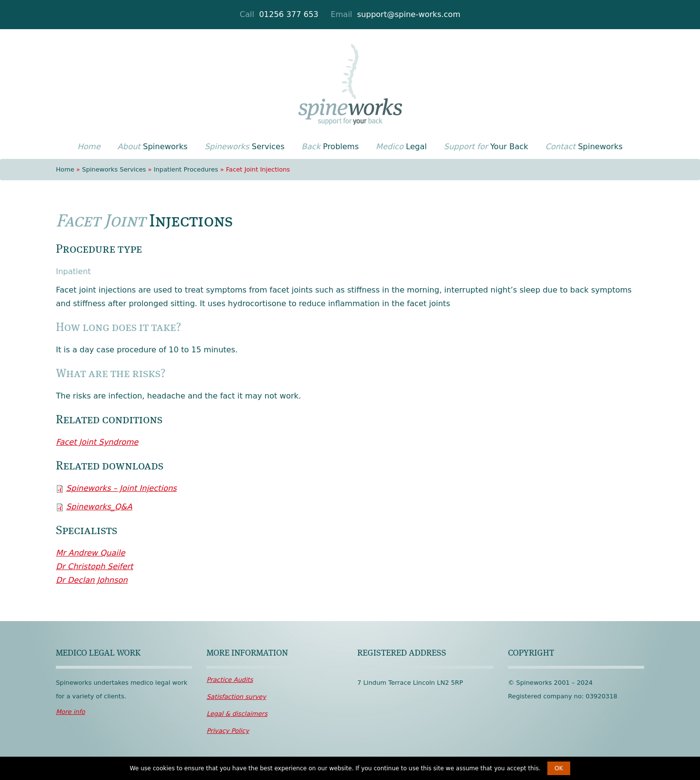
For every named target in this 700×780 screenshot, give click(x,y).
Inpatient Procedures (186, 169)
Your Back (486, 147)
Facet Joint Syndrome (97, 442)
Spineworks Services (114, 169)
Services (245, 147)
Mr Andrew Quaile (90, 553)
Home (65, 169)
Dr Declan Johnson (92, 580)
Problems (330, 147)
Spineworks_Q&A (99, 507)
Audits (230, 680)
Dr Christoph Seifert (95, 566)
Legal (401, 147)
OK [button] (559, 768)
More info (70, 712)
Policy (228, 731)
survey (236, 697)
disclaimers (237, 714)
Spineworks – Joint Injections (121, 488)
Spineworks (153, 147)
